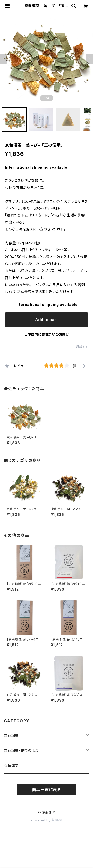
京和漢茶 (11, 766)
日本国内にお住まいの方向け (47, 334)
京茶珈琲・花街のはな (21, 751)
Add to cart (46, 320)
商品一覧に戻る (47, 790)
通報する (82, 347)
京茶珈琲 (11, 735)
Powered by (47, 820)
